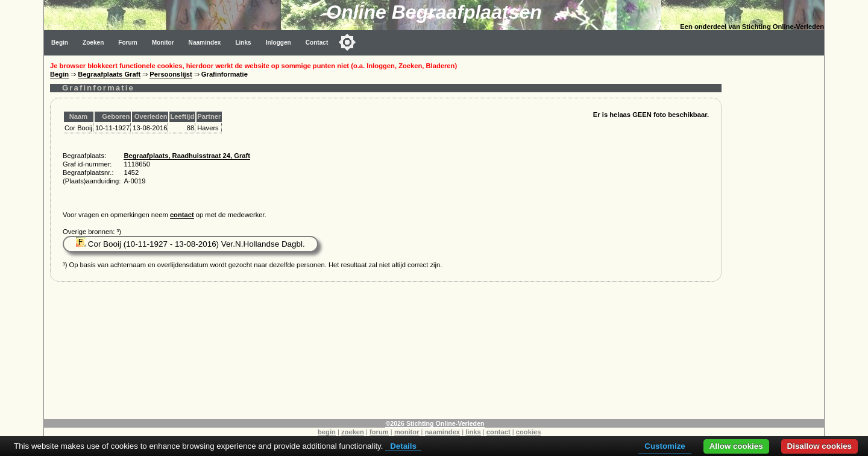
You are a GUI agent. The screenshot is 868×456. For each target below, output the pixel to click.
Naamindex (205, 43)
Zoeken (93, 43)
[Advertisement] (776, 236)
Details (403, 446)
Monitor (163, 43)
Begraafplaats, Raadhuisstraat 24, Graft (187, 156)
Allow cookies (736, 446)
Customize (665, 446)
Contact (317, 43)
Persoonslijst (171, 74)
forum (379, 432)
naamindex (442, 432)
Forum (127, 43)
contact (182, 215)
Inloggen (278, 43)
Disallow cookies (819, 446)
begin (327, 432)
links (473, 432)
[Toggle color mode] (347, 42)
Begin (60, 43)
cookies (529, 432)
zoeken (353, 432)
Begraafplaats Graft (109, 74)
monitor (407, 432)
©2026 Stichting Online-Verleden (435, 423)
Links (243, 43)
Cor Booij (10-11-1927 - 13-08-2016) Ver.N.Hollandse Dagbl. (190, 244)
